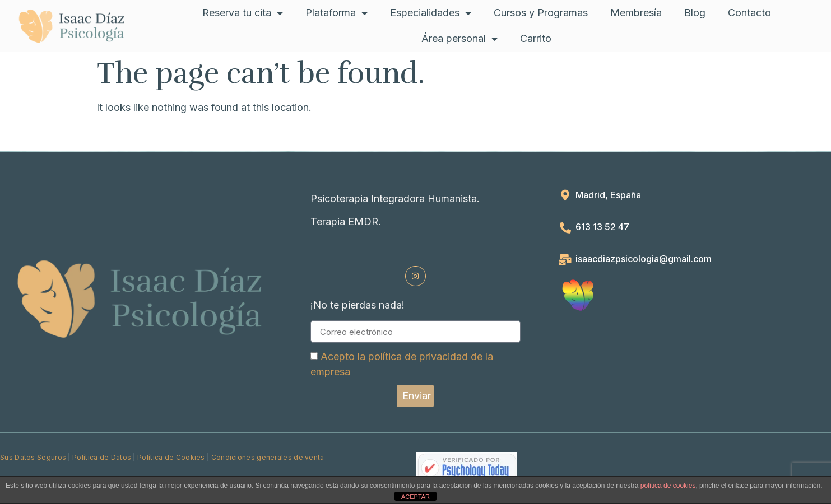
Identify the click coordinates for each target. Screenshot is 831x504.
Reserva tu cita (243, 13)
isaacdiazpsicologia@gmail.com (644, 259)
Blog (695, 13)
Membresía (636, 13)
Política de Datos (102, 457)
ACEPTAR (415, 497)
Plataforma (336, 13)
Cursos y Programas (541, 13)
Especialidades (431, 13)
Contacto (749, 13)
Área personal (459, 39)
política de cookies (668, 486)
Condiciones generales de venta (268, 457)
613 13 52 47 (602, 227)
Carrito (536, 38)
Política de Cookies (172, 457)
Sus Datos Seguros (33, 457)
